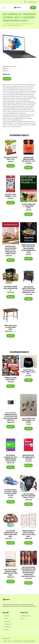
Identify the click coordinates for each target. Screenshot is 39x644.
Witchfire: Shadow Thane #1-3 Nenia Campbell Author (28, 206)
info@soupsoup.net (32, 2)
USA (27, 2)
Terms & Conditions (17, 641)
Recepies (7, 621)
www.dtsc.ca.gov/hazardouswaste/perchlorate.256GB (16, 122)
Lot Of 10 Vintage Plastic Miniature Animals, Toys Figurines (28, 420)
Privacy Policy (27, 641)
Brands (7, 616)
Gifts (6, 619)
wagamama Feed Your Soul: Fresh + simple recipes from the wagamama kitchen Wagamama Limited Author (28, 248)
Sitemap (33, 641)
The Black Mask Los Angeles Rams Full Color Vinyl (28, 372)
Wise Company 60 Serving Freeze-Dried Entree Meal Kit (11, 288)
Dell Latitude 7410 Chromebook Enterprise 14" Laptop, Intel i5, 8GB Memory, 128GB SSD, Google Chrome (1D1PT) (11, 416)
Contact (9, 641)
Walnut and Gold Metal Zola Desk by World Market (11, 327)
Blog (5, 641)
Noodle (15, 66)
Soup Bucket (8, 624)
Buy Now (7, 79)
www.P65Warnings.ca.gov (19, 118)
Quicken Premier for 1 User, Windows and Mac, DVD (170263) (28, 457)
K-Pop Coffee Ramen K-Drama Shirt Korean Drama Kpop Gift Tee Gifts (28, 496)
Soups (11, 66)
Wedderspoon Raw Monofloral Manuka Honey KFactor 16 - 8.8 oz (28, 159)
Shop (33, 8)
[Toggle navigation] (4, 8)
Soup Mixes (8, 627)
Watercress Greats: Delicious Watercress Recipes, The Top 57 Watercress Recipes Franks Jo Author (11, 250)
